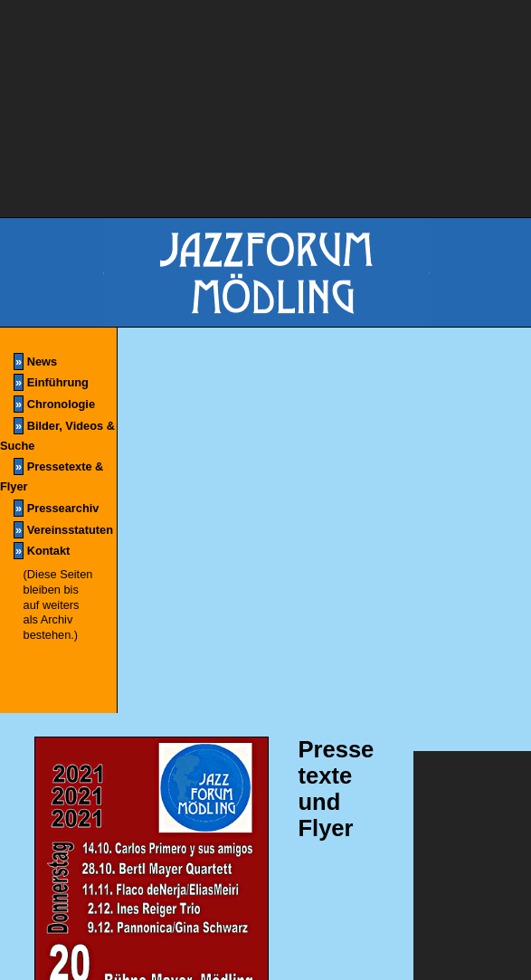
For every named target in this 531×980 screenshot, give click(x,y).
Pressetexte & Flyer (52, 476)
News (35, 362)
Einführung (51, 382)
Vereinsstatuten (63, 530)
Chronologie (54, 404)
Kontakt (42, 551)
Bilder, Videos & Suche (57, 435)
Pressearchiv (56, 508)
